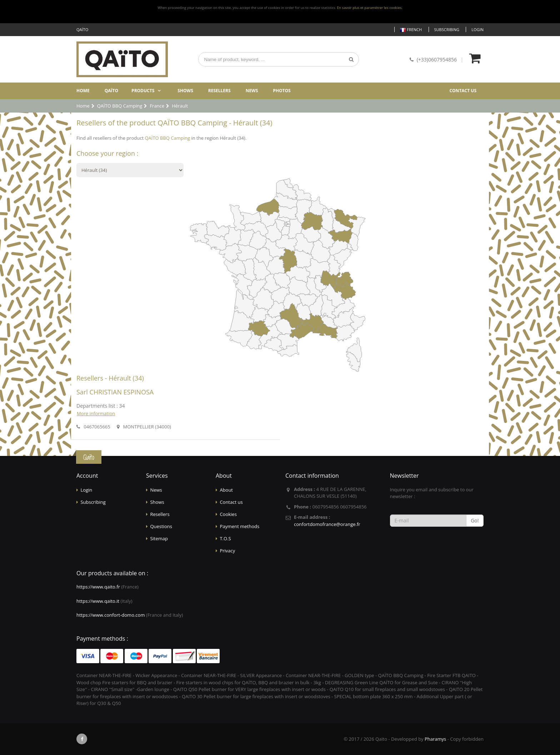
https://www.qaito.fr (98, 587)
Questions (161, 526)
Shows (185, 91)
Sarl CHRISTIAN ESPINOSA (115, 392)
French (411, 30)
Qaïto (111, 91)
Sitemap (159, 538)
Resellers (219, 91)
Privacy (227, 551)
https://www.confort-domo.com (111, 615)
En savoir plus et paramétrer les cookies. (370, 8)
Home (83, 91)
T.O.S (225, 538)
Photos (282, 91)
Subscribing (447, 29)
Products (143, 91)
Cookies (228, 514)
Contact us (463, 91)
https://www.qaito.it (98, 601)
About (226, 490)
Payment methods (239, 526)
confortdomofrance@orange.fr (327, 524)
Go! (475, 520)
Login (477, 29)
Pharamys (435, 739)
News (252, 91)
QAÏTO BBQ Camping (167, 138)
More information (96, 413)
